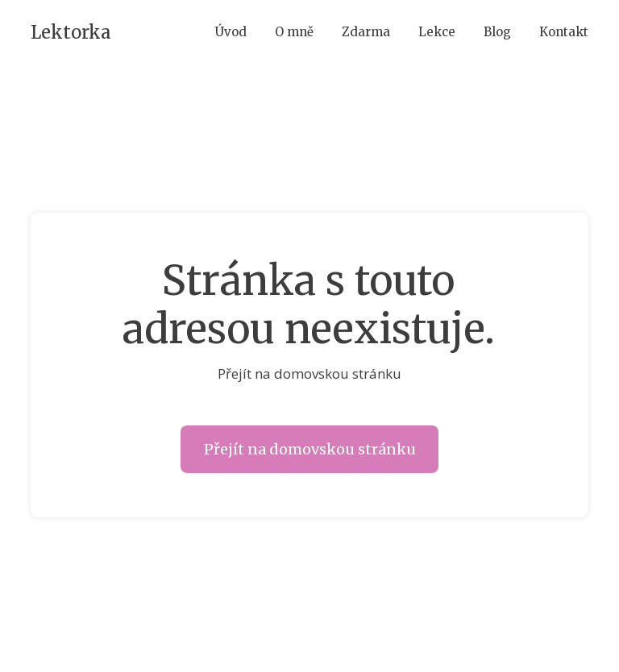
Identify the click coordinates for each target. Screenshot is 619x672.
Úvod (231, 32)
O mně (294, 32)
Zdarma (366, 32)
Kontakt (564, 32)
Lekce (437, 32)
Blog (497, 32)
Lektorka (71, 32)
